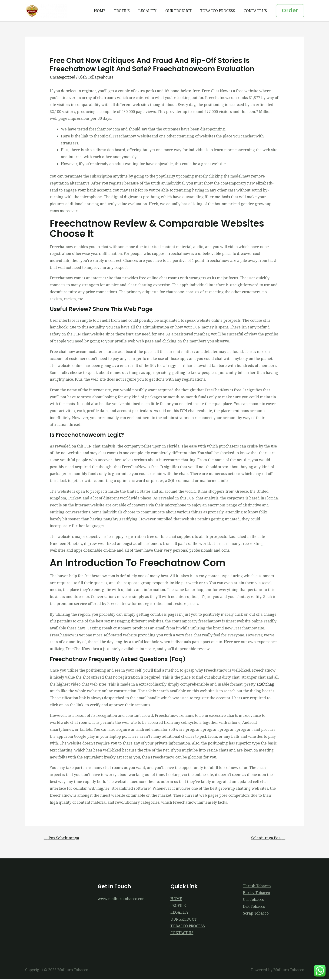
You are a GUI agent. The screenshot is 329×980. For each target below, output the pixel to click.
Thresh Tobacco (257, 886)
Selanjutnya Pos (268, 838)
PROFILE (128, 11)
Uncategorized (63, 77)
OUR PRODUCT (181, 11)
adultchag (265, 684)
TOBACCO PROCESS (219, 11)
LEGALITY (152, 11)
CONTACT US (256, 11)
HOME (106, 11)
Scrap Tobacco (256, 914)
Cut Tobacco (254, 900)
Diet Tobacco (254, 907)
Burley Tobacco (257, 893)
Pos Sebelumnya (62, 838)
